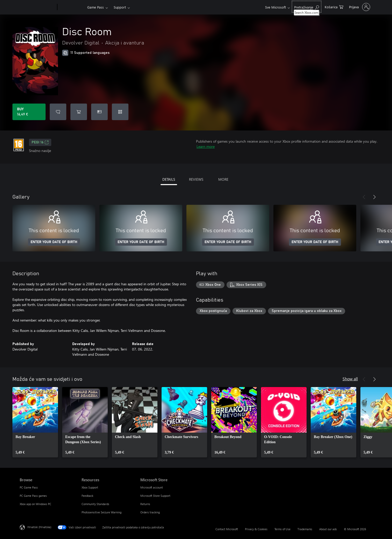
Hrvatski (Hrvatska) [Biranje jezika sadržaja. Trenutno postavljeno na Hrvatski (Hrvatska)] (39, 527)
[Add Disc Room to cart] (79, 112)
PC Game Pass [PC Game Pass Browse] (29, 487)
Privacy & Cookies (256, 529)
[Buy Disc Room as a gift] (99, 112)
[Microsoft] (37, 7)
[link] (35, 422)
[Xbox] (72, 7)
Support (120, 7)
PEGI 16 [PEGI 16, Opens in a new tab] (40, 142)
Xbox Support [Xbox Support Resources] (90, 487)
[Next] (374, 197)
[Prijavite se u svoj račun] (359, 7)
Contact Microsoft (227, 529)
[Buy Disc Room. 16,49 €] (29, 112)
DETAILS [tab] (169, 179)
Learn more (206, 146)
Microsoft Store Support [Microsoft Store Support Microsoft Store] (155, 496)
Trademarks (305, 529)
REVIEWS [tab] (196, 179)
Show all (350, 379)
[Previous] (364, 197)
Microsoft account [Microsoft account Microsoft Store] (152, 487)
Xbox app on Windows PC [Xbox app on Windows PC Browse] (35, 504)
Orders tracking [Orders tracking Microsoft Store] (150, 512)
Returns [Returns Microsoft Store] (145, 504)
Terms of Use (282, 529)
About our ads (328, 529)
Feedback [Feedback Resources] (87, 496)
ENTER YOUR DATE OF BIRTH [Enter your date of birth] (54, 242)
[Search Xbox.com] (307, 7)
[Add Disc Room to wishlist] (58, 112)
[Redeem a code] (120, 112)
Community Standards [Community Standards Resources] (95, 504)
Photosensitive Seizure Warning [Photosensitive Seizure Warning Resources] (101, 512)
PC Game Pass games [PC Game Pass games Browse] (33, 496)
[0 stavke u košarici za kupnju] (334, 7)
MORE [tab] (223, 179)
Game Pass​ (96, 7)
